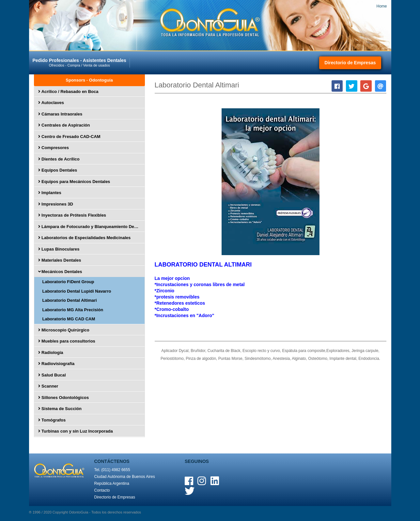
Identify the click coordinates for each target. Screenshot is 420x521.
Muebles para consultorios (67, 341)
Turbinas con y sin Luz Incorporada (76, 431)
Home (381, 6)
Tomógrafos (52, 420)
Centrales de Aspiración (64, 125)
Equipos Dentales (58, 170)
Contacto (102, 490)
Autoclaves (51, 103)
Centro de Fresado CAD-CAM (69, 137)
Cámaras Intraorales (60, 114)
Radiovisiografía (56, 364)
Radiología (51, 352)
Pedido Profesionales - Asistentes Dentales (81, 63)
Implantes (50, 193)
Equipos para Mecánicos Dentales (74, 182)
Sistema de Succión (60, 409)
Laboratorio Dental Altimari (70, 300)
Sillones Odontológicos (64, 398)
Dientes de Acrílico (59, 159)
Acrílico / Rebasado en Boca (68, 92)
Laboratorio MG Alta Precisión (73, 310)
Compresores (54, 148)
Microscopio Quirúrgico (64, 330)
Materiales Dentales (60, 260)
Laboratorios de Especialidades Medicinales (85, 238)
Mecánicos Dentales (60, 272)
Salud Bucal (52, 375)
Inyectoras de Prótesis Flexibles (72, 215)
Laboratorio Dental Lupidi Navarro (77, 291)
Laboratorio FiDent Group (68, 282)
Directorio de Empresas (350, 63)
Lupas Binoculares (59, 249)
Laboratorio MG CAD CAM (69, 319)
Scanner (48, 386)
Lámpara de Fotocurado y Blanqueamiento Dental (90, 227)
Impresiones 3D (56, 204)
